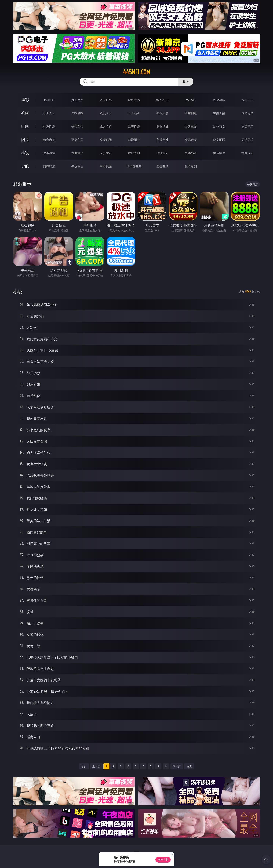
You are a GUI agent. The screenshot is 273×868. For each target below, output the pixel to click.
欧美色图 (106, 140)
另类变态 (247, 126)
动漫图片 (134, 140)
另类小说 (191, 153)
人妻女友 (106, 153)
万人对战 (106, 100)
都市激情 (49, 153)
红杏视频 (162, 166)
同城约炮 (49, 166)
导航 (25, 166)
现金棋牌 (219, 100)
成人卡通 (106, 126)
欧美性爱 (134, 126)
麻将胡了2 (162, 100)
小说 (25, 153)
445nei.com (136, 72)
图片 (25, 140)
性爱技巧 (247, 153)
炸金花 (191, 100)
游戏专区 (134, 100)
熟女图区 (219, 140)
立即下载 (163, 860)
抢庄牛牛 (247, 100)
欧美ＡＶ (106, 113)
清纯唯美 (191, 140)
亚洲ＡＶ (49, 113)
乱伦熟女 (219, 126)
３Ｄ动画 (134, 113)
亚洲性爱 (49, 126)
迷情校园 (162, 153)
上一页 (96, 766)
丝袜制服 (191, 113)
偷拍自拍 (77, 126)
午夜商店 (77, 166)
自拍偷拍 (77, 113)
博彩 (25, 100)
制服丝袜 (162, 126)
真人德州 (77, 100)
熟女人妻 (162, 113)
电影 (25, 126)
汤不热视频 (134, 166)
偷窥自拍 (49, 140)
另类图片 (247, 140)
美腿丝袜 (162, 140)
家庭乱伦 (77, 153)
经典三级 (191, 126)
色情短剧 (191, 166)
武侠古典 (134, 153)
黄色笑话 (219, 153)
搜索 (186, 82)
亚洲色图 (77, 140)
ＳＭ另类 (247, 113)
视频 (25, 113)
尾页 (189, 766)
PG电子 (49, 100)
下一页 (177, 766)
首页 (84, 766)
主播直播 (219, 113)
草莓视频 (106, 166)
